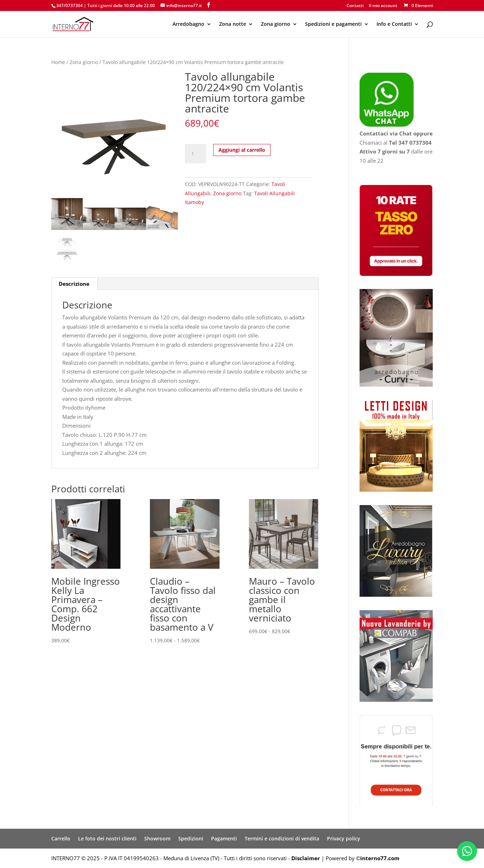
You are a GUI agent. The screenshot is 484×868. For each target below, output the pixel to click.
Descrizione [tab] (74, 284)
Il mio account (383, 6)
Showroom (157, 838)
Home (58, 62)
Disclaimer (306, 858)
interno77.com (380, 858)
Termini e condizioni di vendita (282, 838)
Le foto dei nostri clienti (107, 838)
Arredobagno (188, 24)
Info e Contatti (394, 24)
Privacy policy (344, 838)
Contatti (355, 6)
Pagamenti (224, 838)
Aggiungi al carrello (242, 150)
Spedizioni (191, 838)
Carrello (61, 838)
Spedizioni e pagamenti (333, 24)
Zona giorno (276, 24)
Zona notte (233, 24)
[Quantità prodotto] (196, 154)
